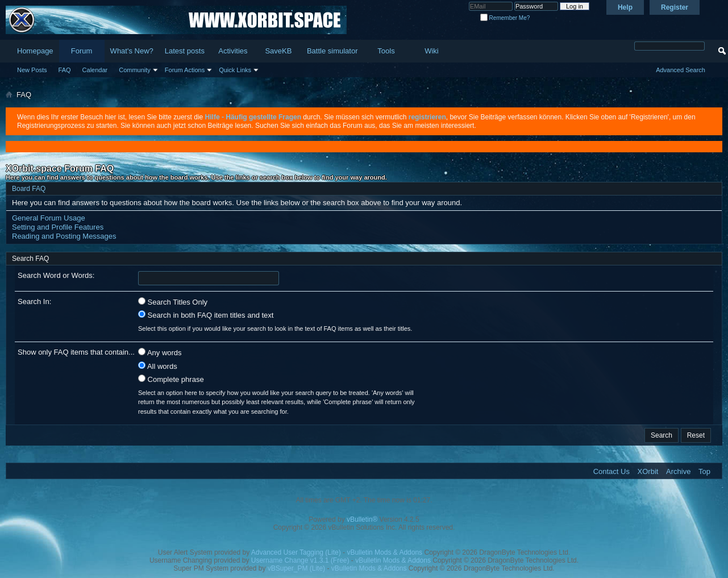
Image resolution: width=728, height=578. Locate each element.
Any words (160, 352)
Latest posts (185, 51)
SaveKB (278, 51)
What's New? (132, 51)
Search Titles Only (173, 302)
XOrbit (648, 471)
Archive (678, 471)
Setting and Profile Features (58, 227)
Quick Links (235, 70)
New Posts (32, 70)
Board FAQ (29, 189)
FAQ (65, 70)
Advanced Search (681, 70)
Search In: (34, 302)
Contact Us (611, 471)
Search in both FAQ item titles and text (206, 315)
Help (625, 7)
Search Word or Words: (56, 275)
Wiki (432, 51)
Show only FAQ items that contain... (76, 352)
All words (158, 366)
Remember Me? (505, 18)
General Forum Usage (49, 218)
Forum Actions (185, 70)
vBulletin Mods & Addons (384, 552)
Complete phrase (171, 379)
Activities (233, 51)
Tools (386, 51)
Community (135, 70)
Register (675, 7)
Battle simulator (332, 51)
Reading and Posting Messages (64, 236)
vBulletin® (362, 519)
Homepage (35, 51)
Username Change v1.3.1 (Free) (300, 560)
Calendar (95, 70)
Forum (82, 51)
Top (704, 471)
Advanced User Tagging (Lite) (296, 552)
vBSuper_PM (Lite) (296, 568)
